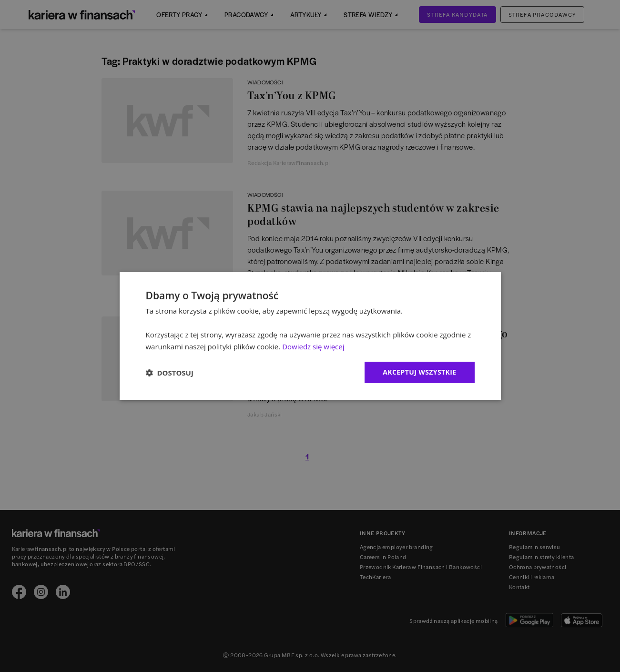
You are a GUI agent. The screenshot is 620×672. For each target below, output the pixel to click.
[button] (170, 373)
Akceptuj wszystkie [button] (419, 372)
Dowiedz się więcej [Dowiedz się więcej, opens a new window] (313, 346)
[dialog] (310, 336)
